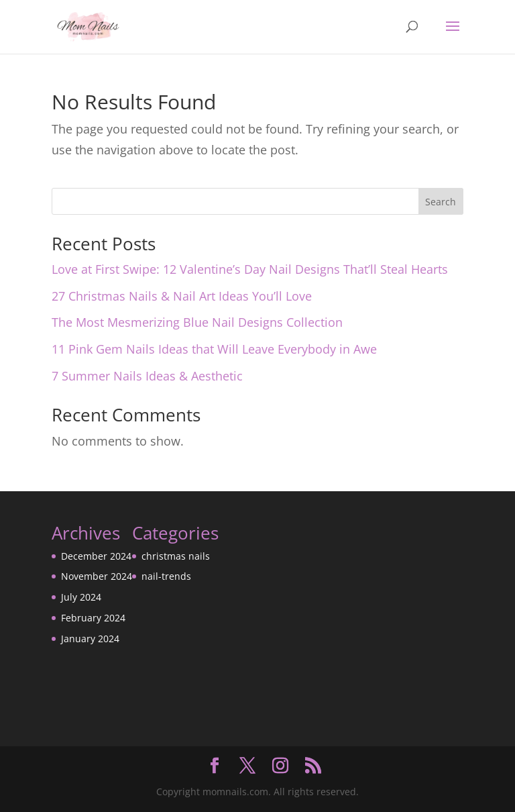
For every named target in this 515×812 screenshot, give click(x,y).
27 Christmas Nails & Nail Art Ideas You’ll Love (182, 296)
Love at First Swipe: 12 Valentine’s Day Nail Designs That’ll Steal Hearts (250, 269)
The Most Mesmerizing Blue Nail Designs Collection (197, 322)
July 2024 (81, 597)
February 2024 (93, 618)
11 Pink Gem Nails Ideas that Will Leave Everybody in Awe (214, 349)
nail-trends (166, 576)
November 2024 (97, 576)
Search (441, 202)
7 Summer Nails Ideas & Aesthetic (147, 376)
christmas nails (176, 556)
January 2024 (90, 639)
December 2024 (96, 556)
